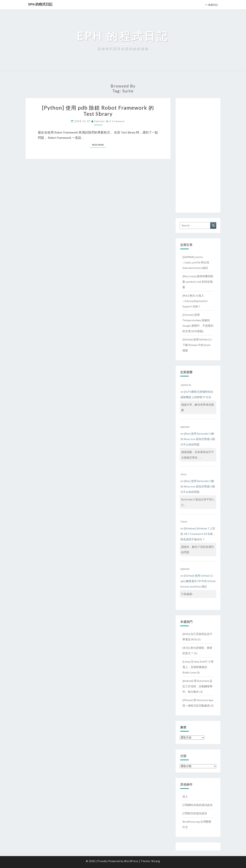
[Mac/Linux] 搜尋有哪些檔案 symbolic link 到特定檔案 (198, 282)
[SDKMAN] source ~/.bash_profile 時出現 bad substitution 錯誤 (196, 262)
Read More (99, 145)
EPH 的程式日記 (40, 4)
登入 (185, 797)
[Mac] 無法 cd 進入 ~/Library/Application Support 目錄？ (195, 301)
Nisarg (156, 861)
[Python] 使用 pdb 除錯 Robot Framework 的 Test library (98, 111)
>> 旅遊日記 (211, 5)
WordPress (131, 861)
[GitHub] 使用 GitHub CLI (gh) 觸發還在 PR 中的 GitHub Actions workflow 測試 (198, 581)
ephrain (100, 121)
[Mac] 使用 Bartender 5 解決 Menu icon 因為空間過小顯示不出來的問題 (198, 439)
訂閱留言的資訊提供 (195, 813)
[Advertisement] (198, 155)
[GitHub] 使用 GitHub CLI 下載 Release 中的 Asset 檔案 (197, 345)
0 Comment (117, 121)
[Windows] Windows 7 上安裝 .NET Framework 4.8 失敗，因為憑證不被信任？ (198, 534)
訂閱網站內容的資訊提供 (197, 805)
